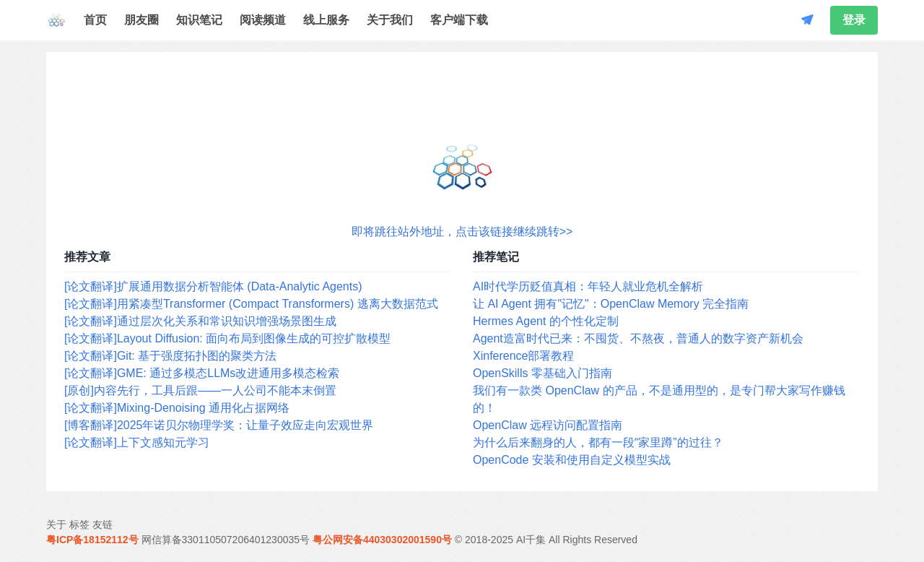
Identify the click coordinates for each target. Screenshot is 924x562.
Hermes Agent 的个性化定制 (546, 321)
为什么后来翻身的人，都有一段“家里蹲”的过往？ (598, 442)
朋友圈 (141, 20)
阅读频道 (263, 20)
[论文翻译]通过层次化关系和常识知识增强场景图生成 (200, 321)
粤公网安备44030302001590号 (382, 540)
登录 (854, 20)
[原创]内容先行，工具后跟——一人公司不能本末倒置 (200, 390)
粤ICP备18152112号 (92, 540)
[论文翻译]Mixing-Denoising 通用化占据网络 (177, 408)
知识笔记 (199, 20)
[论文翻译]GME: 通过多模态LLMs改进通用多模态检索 (202, 373)
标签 (79, 524)
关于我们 (390, 20)
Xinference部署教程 (524, 356)
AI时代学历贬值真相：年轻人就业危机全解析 (588, 286)
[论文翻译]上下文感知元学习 (137, 442)
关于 (56, 524)
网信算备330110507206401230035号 (226, 540)
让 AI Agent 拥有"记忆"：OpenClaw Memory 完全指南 (611, 304)
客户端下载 (459, 20)
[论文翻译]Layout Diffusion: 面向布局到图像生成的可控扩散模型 (227, 338)
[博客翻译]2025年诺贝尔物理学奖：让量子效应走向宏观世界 (219, 425)
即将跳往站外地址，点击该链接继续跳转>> (462, 232)
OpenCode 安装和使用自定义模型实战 (572, 460)
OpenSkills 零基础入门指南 (542, 373)
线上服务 (326, 20)
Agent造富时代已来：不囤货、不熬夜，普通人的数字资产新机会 (638, 338)
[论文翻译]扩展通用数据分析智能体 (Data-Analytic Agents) (213, 286)
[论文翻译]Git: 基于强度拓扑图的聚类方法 (170, 356)
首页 (95, 20)
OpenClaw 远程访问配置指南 (548, 425)
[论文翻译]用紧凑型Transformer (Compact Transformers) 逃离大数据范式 (251, 304)
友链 (103, 524)
